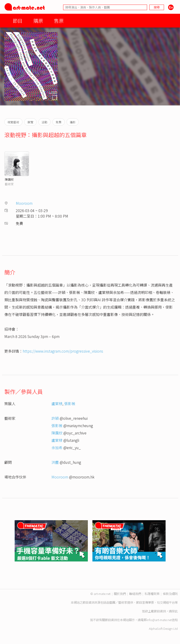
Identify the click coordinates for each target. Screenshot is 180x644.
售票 (59, 21)
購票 (38, 21)
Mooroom (24, 203)
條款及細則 (170, 594)
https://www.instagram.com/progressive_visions (63, 351)
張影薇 (70, 404)
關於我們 (120, 594)
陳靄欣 (9, 179)
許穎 (55, 418)
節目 (18, 21)
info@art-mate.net (159, 620)
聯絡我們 (135, 594)
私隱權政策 (152, 594)
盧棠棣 (57, 404)
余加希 (57, 448)
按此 (175, 611)
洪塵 (55, 462)
